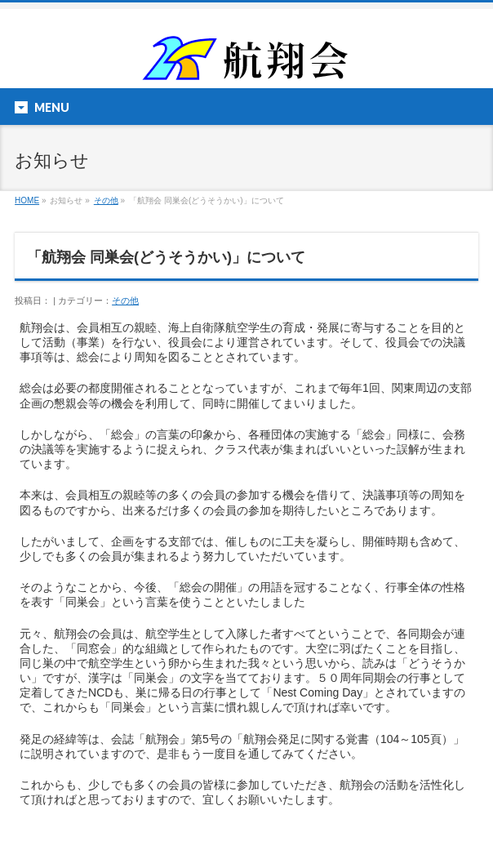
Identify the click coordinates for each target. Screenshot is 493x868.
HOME (27, 200)
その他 (106, 200)
